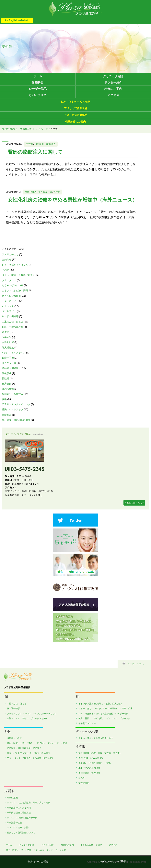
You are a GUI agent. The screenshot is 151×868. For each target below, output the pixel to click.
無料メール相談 (38, 862)
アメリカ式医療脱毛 (76, 115)
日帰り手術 (8, 358)
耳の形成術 (8, 389)
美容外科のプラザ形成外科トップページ (25, 129)
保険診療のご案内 (75, 122)
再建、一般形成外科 (13, 327)
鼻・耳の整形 (13, 708)
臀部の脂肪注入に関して (35, 152)
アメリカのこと (10, 254)
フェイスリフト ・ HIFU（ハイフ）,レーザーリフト (32, 714)
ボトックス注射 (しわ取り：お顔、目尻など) (100, 704)
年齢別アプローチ (87, 723)
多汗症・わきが (14, 738)
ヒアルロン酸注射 (11, 296)
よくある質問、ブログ (91, 845)
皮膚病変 (7, 384)
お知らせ (7, 260)
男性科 (30, 144)
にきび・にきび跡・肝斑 (15, 291)
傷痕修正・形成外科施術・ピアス (95, 763)
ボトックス (8, 306)
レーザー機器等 (10, 316)
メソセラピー (9, 311)
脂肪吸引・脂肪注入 (45, 144)
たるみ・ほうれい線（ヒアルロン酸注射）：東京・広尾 (105, 708)
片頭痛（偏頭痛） (11, 368)
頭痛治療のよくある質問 (19, 808)
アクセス (113, 95)
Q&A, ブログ (38, 95)
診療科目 (38, 82)
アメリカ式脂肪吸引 (76, 108)
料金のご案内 (113, 89)
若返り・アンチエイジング (16, 404)
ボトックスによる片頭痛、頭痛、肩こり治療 (29, 803)
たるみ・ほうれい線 (13, 285)
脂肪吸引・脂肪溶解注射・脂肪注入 (24, 748)
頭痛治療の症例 (14, 823)
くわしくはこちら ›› (134, 503)
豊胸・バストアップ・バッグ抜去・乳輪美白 (29, 753)
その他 (6, 270)
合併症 (6, 332)
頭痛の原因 (12, 798)
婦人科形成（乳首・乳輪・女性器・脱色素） (100, 753)
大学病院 (7, 337)
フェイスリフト (10, 301)
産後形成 (7, 373)
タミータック (9, 280)
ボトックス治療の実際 (18, 827)
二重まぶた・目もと (13, 322)
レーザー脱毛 (38, 89)
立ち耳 (82, 778)
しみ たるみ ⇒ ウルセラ (75, 102)
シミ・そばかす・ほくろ (15, 265)
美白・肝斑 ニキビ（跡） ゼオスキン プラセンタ (104, 718)
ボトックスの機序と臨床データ (22, 818)
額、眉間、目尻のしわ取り (16, 420)
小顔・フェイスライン (14, 353)
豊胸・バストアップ (13, 409)
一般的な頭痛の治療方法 (19, 813)
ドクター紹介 (113, 82)
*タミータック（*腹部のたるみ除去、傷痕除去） (30, 758)
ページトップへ (135, 664)
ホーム (38, 76)
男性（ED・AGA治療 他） (91, 758)
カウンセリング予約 (113, 862)
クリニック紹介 (113, 76)
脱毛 (4, 399)
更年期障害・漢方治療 (89, 773)
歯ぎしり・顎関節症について (21, 833)
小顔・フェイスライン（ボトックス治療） (27, 718)
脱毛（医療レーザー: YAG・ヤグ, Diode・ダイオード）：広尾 (37, 743)
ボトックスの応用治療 (89, 768)
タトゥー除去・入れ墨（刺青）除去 (96, 738)
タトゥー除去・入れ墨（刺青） (18, 275)
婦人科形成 (8, 348)
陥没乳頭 (7, 415)
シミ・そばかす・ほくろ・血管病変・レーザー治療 (103, 714)
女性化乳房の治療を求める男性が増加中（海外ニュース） (73, 200)
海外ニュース (45, 192)
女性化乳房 (31, 192)
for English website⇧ (17, 20)
